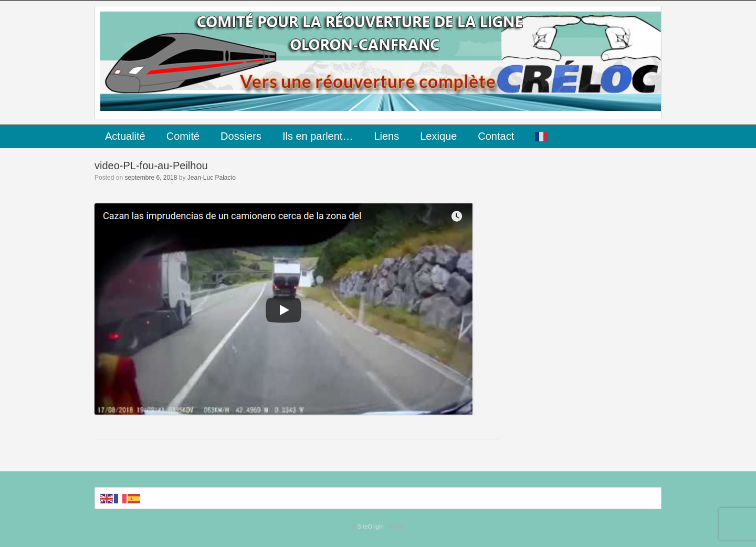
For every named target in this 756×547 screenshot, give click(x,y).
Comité (183, 136)
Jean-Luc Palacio (212, 178)
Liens (386, 136)
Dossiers (241, 136)
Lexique (438, 136)
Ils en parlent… (318, 136)
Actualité (125, 136)
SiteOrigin (370, 527)
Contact (496, 136)
